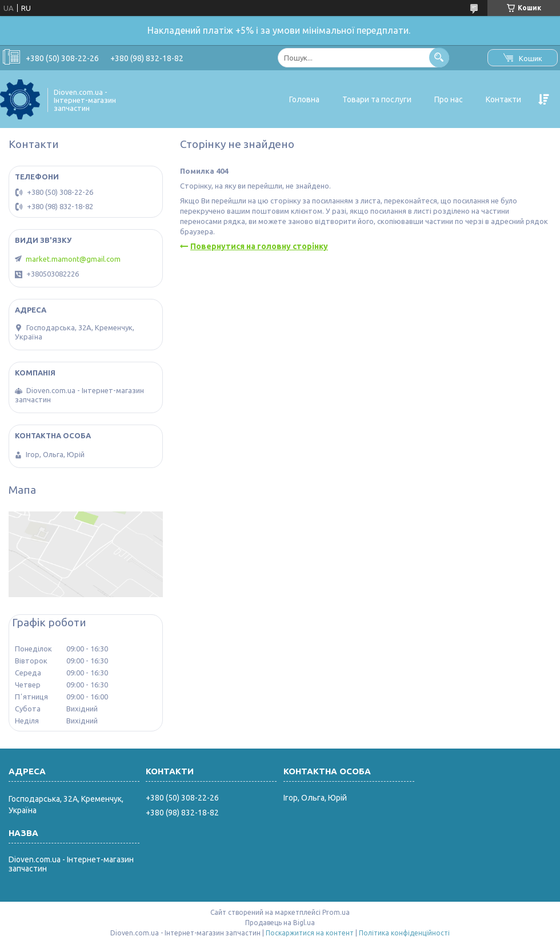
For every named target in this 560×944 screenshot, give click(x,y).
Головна (304, 99)
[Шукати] (439, 57)
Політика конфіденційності (404, 933)
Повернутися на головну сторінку (259, 246)
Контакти (503, 99)
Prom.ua (336, 912)
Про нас (449, 99)
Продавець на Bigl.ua (280, 923)
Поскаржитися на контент (310, 933)
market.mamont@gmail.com (73, 259)
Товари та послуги (377, 99)
